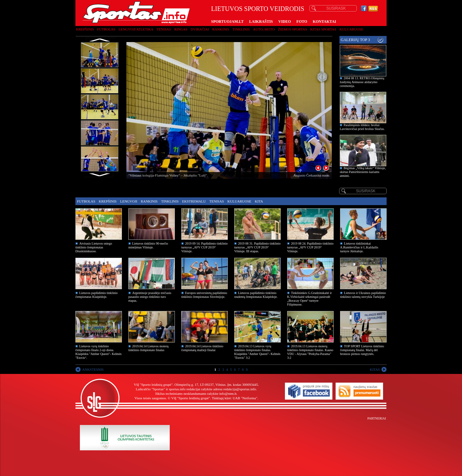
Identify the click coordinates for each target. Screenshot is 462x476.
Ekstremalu (194, 201)
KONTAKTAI (325, 22)
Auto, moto (264, 29)
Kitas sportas (323, 29)
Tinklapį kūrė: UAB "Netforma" (235, 398)
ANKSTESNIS (93, 369)
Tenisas (164, 29)
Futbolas (106, 29)
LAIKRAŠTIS (261, 22)
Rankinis (221, 29)
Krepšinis (85, 29)
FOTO (302, 22)
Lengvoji (128, 201)
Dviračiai (200, 29)
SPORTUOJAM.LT (227, 22)
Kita (259, 201)
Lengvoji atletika (136, 29)
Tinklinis (241, 29)
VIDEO (285, 22)
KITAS (375, 369)
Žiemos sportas (293, 29)
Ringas (181, 29)
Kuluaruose (351, 29)
